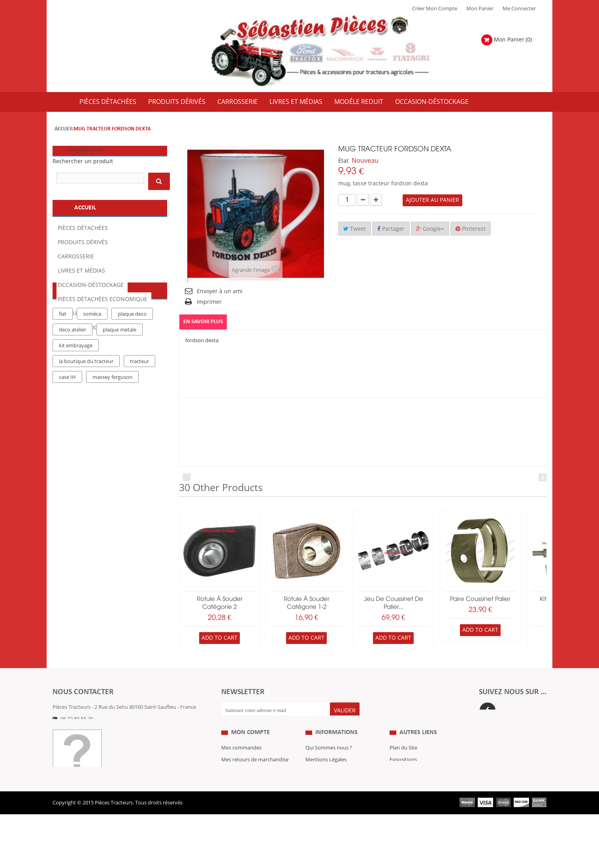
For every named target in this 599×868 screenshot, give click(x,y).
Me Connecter (519, 9)
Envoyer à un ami (220, 291)
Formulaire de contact (86, 731)
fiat (63, 394)
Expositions (403, 777)
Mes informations (242, 800)
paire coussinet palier (480, 599)
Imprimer (209, 302)
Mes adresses (237, 789)
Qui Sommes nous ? (329, 765)
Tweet (355, 229)
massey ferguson (112, 457)
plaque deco (132, 394)
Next (542, 477)
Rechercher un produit (83, 161)
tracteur (139, 441)
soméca (92, 394)
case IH (67, 457)
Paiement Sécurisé (327, 812)
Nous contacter (408, 800)
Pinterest (471, 229)
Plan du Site (403, 765)
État (343, 161)
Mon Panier (480, 9)
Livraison (316, 800)
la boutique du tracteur (86, 441)
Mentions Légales (326, 777)
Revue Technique (410, 789)
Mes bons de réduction (248, 812)
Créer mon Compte (435, 9)
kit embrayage (76, 426)
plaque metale (120, 410)
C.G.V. (312, 789)
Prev (187, 477)
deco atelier (73, 410)
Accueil (64, 129)
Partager (391, 229)
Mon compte (251, 749)
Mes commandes (241, 765)
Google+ (430, 229)
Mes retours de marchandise (255, 777)
